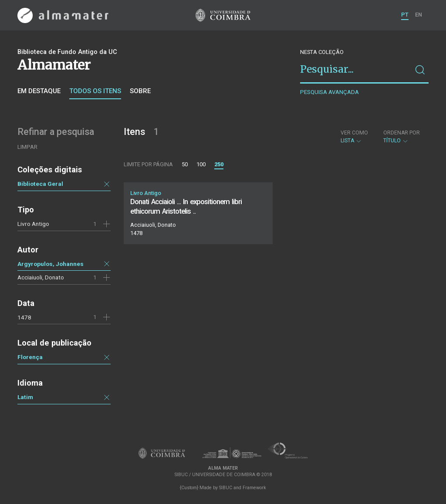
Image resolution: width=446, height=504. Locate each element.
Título (402, 137)
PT (405, 15)
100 (201, 164)
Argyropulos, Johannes (51, 264)
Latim (25, 397)
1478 (24, 317)
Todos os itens (95, 91)
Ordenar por (402, 133)
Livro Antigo (33, 224)
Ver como (354, 133)
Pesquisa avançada (329, 92)
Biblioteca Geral (40, 184)
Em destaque (39, 91)
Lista (354, 137)
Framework (254, 488)
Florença (30, 357)
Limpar (27, 147)
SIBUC (226, 488)
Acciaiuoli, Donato (41, 277)
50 (185, 164)
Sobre (140, 91)
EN (419, 15)
